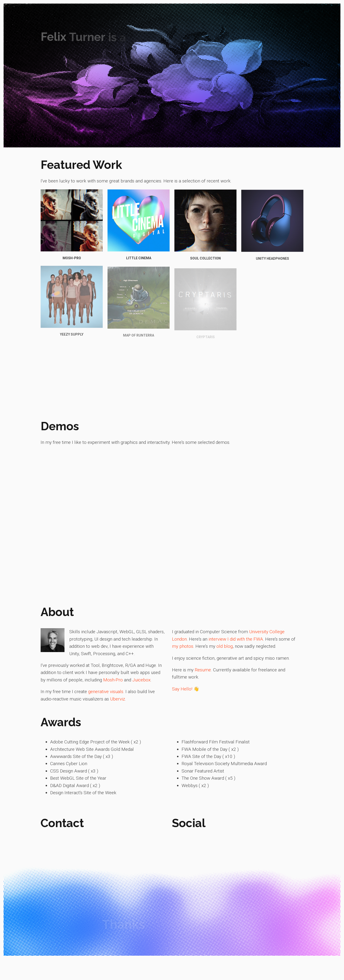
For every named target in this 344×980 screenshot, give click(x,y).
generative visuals (106, 692)
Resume (203, 670)
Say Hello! (182, 689)
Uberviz (118, 699)
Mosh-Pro (113, 680)
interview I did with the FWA (236, 639)
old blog (225, 646)
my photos (183, 646)
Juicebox (141, 680)
